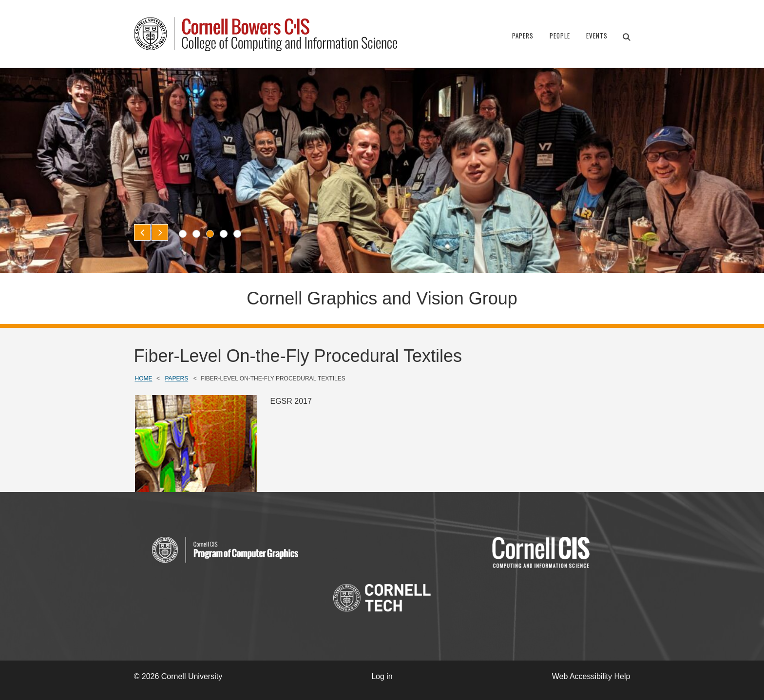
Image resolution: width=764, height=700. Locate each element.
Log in (382, 676)
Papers (523, 36)
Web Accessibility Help (591, 676)
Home (144, 378)
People (560, 36)
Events (597, 36)
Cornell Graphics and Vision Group (382, 298)
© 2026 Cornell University (178, 676)
